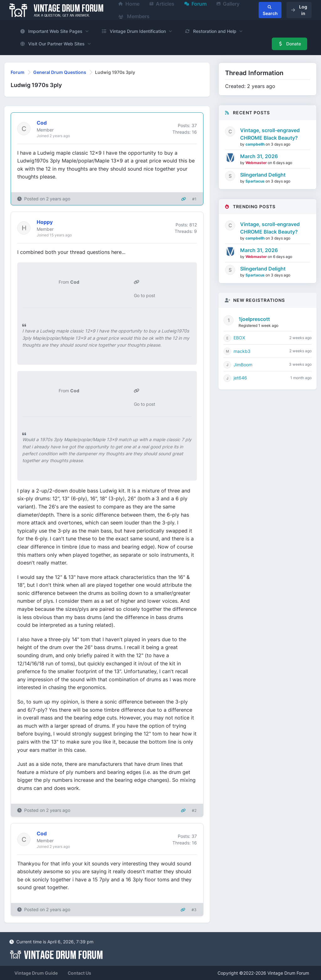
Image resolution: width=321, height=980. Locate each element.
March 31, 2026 (259, 156)
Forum (18, 72)
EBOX (239, 338)
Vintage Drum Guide (36, 973)
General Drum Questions (60, 72)
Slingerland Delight (263, 175)
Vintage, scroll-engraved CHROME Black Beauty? (270, 134)
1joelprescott (254, 319)
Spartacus (255, 181)
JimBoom (243, 365)
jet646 (240, 378)
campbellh (255, 144)
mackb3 (242, 351)
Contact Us (79, 973)
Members (134, 16)
